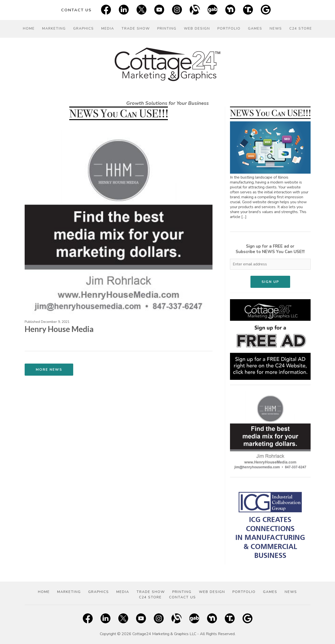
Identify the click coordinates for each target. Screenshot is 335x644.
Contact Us (76, 10)
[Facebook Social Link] (106, 10)
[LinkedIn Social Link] (124, 10)
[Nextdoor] (230, 10)
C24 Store (301, 28)
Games (255, 28)
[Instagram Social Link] (177, 10)
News (276, 28)
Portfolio (229, 28)
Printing (167, 28)
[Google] (266, 10)
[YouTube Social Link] (159, 10)
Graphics (84, 28)
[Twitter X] (141, 10)
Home (29, 28)
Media (108, 28)
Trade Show (136, 28)
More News (49, 370)
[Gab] (212, 10)
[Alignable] (195, 10)
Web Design (197, 28)
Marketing (54, 28)
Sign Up (270, 282)
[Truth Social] (248, 10)
